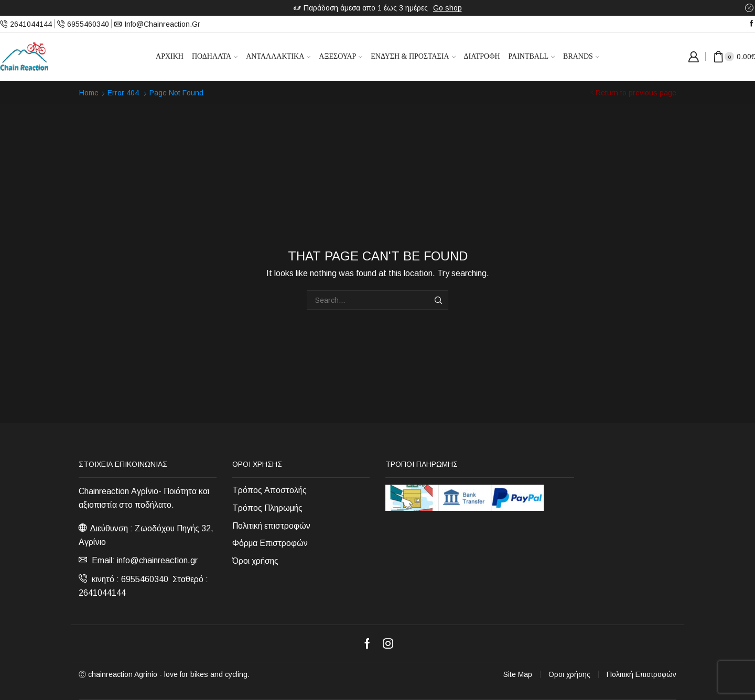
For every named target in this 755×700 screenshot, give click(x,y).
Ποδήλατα (215, 56)
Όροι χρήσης (255, 561)
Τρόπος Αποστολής (269, 490)
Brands (581, 56)
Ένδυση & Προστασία (413, 56)
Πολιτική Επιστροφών (641, 674)
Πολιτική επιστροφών (271, 526)
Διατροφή (482, 56)
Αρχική (170, 56)
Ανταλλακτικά (278, 56)
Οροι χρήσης (569, 674)
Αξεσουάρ (341, 56)
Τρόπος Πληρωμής (267, 508)
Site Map (518, 674)
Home (89, 93)
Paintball (532, 56)
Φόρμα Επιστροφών (270, 543)
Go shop (447, 8)
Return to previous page (636, 93)
